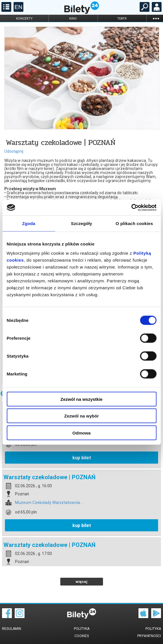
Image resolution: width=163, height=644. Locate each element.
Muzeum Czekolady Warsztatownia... (49, 503)
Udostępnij (14, 151)
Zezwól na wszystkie (82, 399)
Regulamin (12, 629)
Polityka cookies (82, 632)
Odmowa (81, 433)
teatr (122, 19)
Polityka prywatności (149, 632)
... (156, 18)
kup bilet (82, 458)
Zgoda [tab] (29, 223)
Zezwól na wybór (81, 416)
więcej (81, 582)
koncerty (24, 19)
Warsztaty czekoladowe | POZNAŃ (49, 477)
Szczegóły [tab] (81, 223)
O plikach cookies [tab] (134, 223)
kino (73, 19)
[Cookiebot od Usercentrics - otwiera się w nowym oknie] (131, 207)
